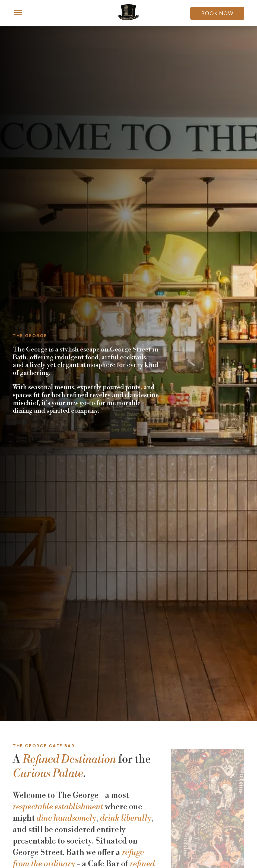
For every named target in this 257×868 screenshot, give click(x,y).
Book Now (217, 13)
